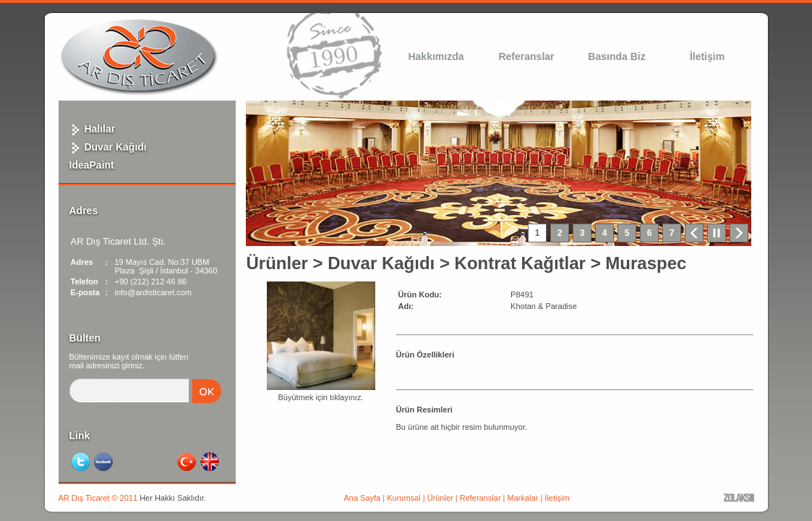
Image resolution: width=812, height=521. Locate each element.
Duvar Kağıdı (108, 147)
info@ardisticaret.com (154, 292)
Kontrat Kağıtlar (520, 263)
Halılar (93, 129)
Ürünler (277, 263)
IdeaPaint (92, 165)
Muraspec (646, 263)
